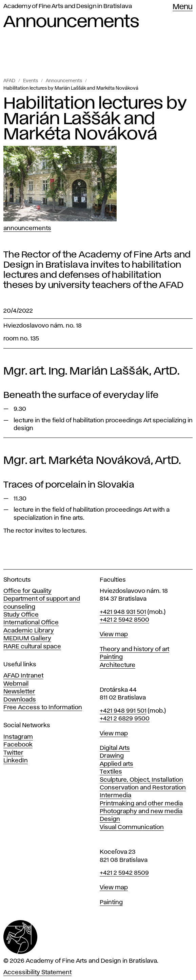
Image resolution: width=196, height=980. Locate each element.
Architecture (117, 665)
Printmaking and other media (141, 804)
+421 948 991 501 (123, 711)
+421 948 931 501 (123, 612)
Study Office (21, 615)
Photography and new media (141, 811)
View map (114, 634)
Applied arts (116, 764)
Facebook (18, 745)
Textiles (111, 772)
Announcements (64, 81)
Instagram (18, 737)
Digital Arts (115, 748)
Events (31, 81)
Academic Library (29, 631)
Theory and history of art (134, 649)
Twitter (13, 753)
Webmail (16, 684)
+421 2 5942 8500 (124, 620)
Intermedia (115, 796)
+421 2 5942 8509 (124, 873)
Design (110, 819)
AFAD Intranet (23, 676)
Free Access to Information (43, 708)
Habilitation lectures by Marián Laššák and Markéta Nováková (71, 88)
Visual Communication (132, 827)
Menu (183, 7)
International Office (31, 623)
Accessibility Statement (37, 973)
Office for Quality (27, 591)
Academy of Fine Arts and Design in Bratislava (68, 6)
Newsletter (19, 692)
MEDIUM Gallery (27, 639)
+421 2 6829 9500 (125, 719)
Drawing (112, 756)
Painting (111, 657)
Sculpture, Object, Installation (141, 780)
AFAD (9, 81)
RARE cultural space (32, 647)
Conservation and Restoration (143, 788)
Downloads (20, 700)
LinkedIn (16, 761)
